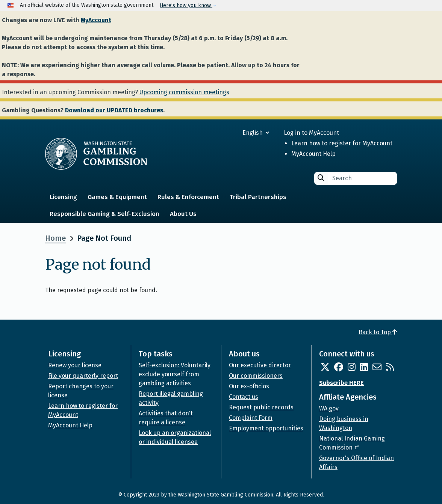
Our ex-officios (249, 386)
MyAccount (96, 20)
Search (321, 178)
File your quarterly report (83, 376)
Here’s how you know (186, 5)
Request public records (261, 407)
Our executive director (260, 365)
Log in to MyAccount (311, 133)
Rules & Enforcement (188, 197)
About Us (183, 214)
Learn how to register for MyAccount (342, 143)
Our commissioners (256, 376)
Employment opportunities (266, 428)
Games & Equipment (117, 197)
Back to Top (378, 332)
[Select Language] (229, 133)
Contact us (244, 397)
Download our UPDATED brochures (114, 110)
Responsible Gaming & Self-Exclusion (104, 214)
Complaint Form (251, 418)
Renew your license (75, 365)
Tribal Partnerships (258, 197)
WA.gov (329, 408)
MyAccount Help (313, 154)
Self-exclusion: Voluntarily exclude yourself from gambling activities (175, 374)
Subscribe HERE (341, 383)
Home (55, 238)
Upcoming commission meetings (184, 92)
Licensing (63, 197)
